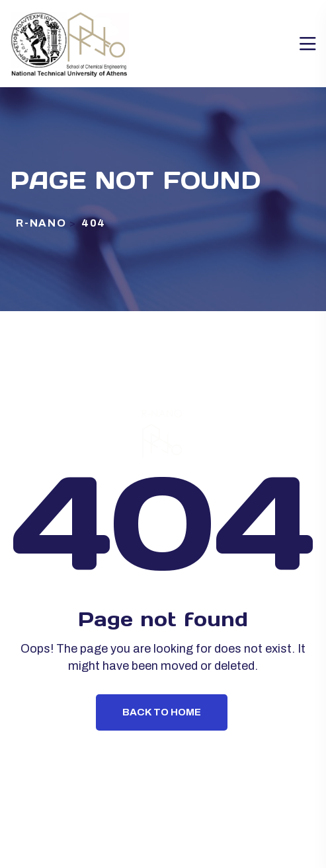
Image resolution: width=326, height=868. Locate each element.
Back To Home (162, 712)
